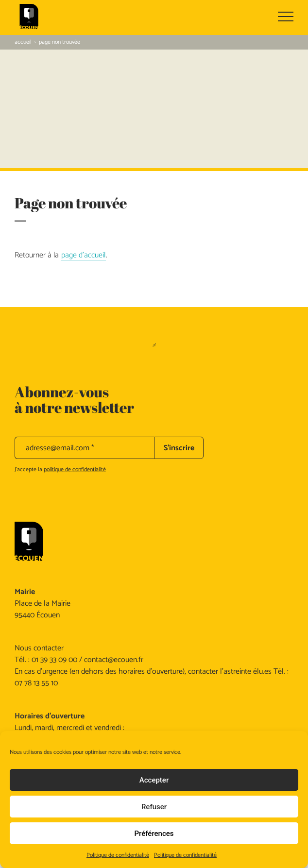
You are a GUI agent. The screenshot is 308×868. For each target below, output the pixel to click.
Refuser (154, 807)
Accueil (23, 42)
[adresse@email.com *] (84, 448)
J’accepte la (60, 469)
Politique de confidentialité (118, 855)
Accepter (154, 780)
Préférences (154, 834)
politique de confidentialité (75, 469)
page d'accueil (83, 255)
